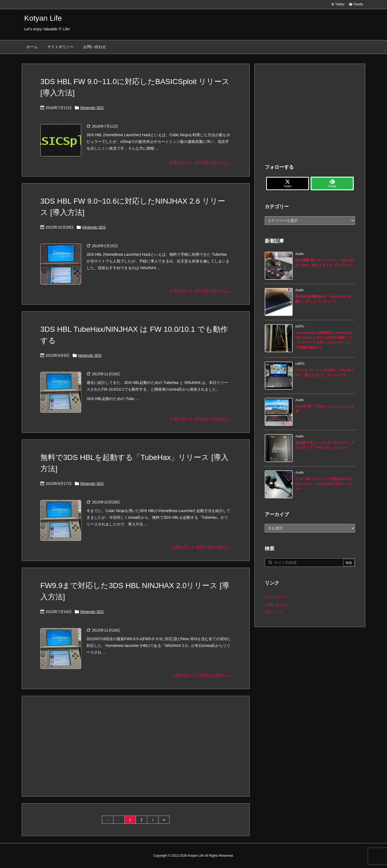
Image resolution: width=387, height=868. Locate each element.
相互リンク (274, 612)
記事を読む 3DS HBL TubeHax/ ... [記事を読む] (201, 419)
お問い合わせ (276, 604)
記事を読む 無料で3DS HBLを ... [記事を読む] (202, 547)
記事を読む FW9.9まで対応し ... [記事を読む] (202, 675)
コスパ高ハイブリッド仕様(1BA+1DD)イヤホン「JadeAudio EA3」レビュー (324, 484)
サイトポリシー (278, 597)
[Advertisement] (136, 746)
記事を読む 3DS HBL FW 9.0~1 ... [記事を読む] (200, 162)
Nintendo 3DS (92, 108)
